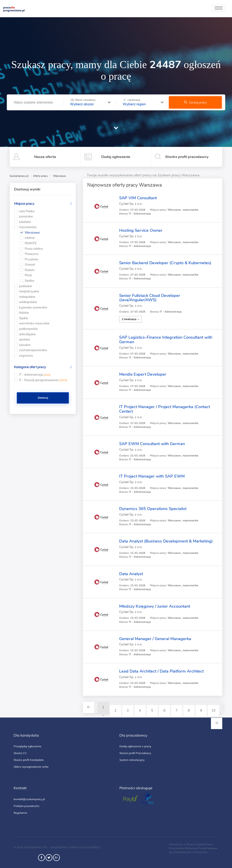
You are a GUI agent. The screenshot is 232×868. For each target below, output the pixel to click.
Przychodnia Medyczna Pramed (188, 848)
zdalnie (30, 238)
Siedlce (29, 281)
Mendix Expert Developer (143, 374)
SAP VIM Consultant (138, 198)
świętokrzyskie (29, 291)
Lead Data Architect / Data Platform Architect (161, 671)
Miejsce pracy (24, 204)
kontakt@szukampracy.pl (29, 799)
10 (213, 710)
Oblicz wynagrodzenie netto (31, 767)
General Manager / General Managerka (155, 639)
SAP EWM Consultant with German (152, 444)
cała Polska (27, 211)
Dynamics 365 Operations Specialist (153, 509)
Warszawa (32, 232)
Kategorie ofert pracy (30, 367)
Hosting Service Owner (141, 230)
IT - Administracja (35, 375)
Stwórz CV (20, 753)
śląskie (24, 318)
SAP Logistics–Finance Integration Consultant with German (166, 340)
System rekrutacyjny (132, 760)
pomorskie (26, 216)
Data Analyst (131, 574)
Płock (28, 275)
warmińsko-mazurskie (34, 323)
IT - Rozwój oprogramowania (43, 380)
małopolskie (27, 297)
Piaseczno (31, 254)
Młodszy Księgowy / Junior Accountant (155, 606)
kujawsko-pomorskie (33, 307)
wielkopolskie (28, 302)
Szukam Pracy (204, 844)
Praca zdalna (34, 249)
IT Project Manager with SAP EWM (152, 476)
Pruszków (31, 259)
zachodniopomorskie (33, 350)
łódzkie (24, 313)
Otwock (30, 264)
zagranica (26, 355)
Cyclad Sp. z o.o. (131, 204)
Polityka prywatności (27, 806)
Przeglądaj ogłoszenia (27, 746)
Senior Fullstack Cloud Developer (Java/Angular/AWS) (150, 298)
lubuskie (25, 345)
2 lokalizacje (130, 319)
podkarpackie (28, 329)
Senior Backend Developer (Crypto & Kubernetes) (165, 263)
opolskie (24, 339)
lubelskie (25, 222)
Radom (30, 270)
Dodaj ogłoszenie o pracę (135, 746)
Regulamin (20, 813)
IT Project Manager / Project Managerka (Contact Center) (165, 409)
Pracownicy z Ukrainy (182, 844)
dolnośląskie (27, 334)
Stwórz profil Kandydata (29, 760)
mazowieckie (28, 227)
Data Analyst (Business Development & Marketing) (166, 541)
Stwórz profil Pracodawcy (135, 753)
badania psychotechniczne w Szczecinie (193, 850)
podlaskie (25, 286)
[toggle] (219, 8)
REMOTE (31, 243)
